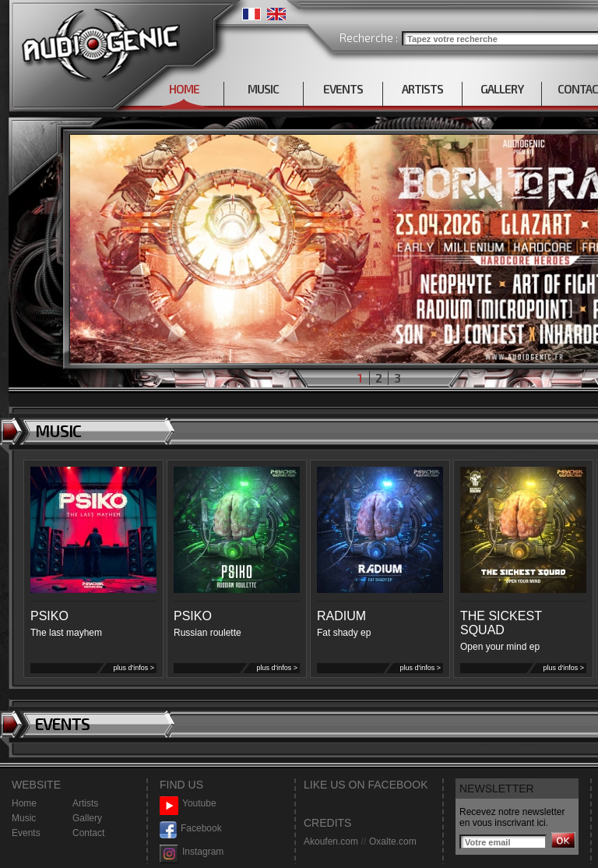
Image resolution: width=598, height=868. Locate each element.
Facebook (191, 829)
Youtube (188, 804)
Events (26, 833)
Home (24, 803)
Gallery (87, 818)
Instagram (192, 852)
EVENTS (343, 89)
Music (24, 818)
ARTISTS (422, 89)
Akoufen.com (331, 842)
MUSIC (263, 89)
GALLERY (502, 89)
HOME (184, 89)
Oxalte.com (393, 842)
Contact (88, 833)
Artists (85, 803)
